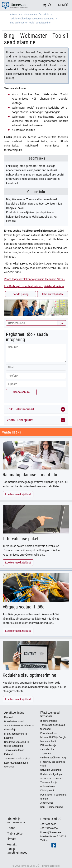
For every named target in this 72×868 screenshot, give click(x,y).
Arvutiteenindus (14, 712)
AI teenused (47, 803)
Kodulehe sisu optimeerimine (29, 675)
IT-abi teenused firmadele (50, 714)
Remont (8, 717)
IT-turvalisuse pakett (21, 539)
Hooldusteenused (14, 721)
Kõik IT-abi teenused (51, 807)
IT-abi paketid (48, 790)
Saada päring (21, 294)
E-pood (11, 828)
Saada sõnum (21, 392)
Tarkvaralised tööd (14, 750)
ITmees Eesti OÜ (51, 819)
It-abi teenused (48, 721)
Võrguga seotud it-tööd (24, 607)
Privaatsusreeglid (50, 866)
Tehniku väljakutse (53, 294)
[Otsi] (62, 323)
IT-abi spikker (15, 833)
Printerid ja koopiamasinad (16, 821)
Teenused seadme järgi (17, 759)
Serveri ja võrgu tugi (51, 770)
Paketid (8, 754)
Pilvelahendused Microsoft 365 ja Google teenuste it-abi (53, 737)
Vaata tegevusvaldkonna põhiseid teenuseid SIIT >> (34, 279)
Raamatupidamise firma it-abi (30, 475)
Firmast (11, 839)
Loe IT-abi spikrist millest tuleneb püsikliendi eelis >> (34, 286)
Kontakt (12, 844)
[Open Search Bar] (50, 5)
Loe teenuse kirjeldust (18, 494)
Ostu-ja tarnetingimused (17, 851)
